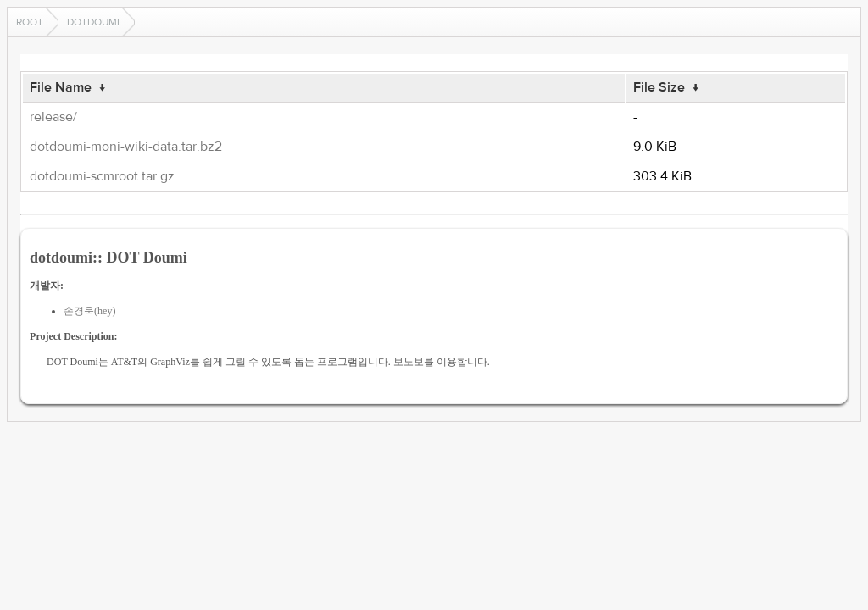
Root (30, 22)
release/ (53, 117)
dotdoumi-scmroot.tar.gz (102, 176)
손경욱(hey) (89, 311)
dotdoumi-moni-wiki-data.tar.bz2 (126, 147)
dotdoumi (93, 22)
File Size (659, 87)
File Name (61, 87)
